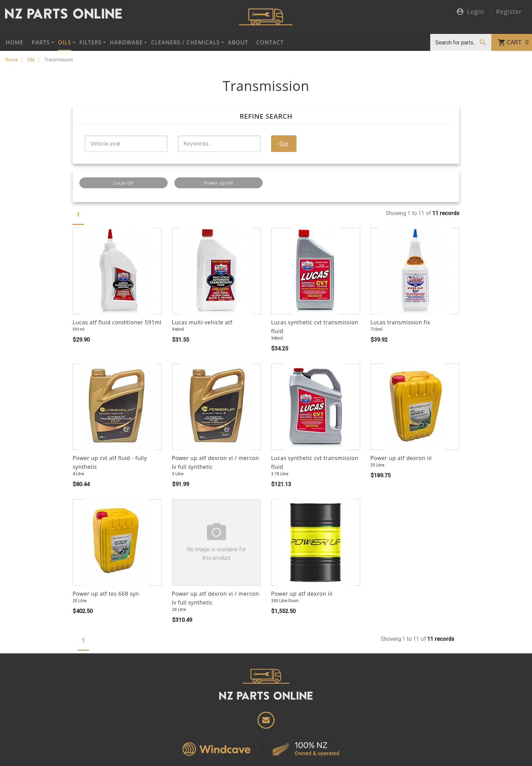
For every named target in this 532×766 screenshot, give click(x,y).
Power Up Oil (218, 183)
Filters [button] (91, 42)
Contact (270, 42)
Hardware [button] (126, 42)
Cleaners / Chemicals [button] (185, 42)
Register (509, 12)
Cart (518, 42)
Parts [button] (41, 42)
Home (15, 42)
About (238, 42)
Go (284, 144)
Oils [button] (65, 42)
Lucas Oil (124, 183)
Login (470, 12)
